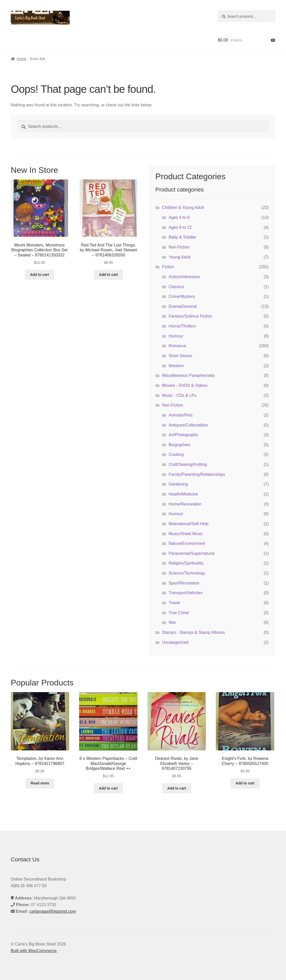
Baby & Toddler (183, 237)
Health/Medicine (183, 494)
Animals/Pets (181, 415)
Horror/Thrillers (182, 326)
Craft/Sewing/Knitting (188, 464)
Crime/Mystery (182, 296)
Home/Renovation (185, 504)
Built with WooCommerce (34, 951)
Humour (176, 336)
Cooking (176, 454)
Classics (176, 287)
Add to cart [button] (39, 275)
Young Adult (180, 257)
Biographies (180, 445)
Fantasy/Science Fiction (190, 316)
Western (176, 366)
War (172, 622)
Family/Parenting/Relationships (197, 474)
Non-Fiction (179, 247)
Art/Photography (184, 435)
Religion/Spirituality (186, 563)
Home (21, 59)
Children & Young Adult (183, 207)
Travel (174, 603)
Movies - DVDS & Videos (185, 385)
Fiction (168, 267)
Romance (177, 346)
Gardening (178, 484)
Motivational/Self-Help (189, 524)
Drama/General (183, 306)
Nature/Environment (187, 543)
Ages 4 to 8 (179, 217)
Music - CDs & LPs (179, 395)
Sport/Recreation (184, 583)
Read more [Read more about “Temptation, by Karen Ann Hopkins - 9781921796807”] (40, 783)
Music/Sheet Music (186, 534)
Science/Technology (187, 573)
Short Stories (181, 356)
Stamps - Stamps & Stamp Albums (193, 632)
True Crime (179, 613)
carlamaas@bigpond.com (53, 911)
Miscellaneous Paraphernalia (188, 375)
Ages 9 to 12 (180, 227)
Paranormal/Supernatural (192, 553)
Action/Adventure (184, 277)
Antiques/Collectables (188, 425)
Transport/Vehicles (186, 593)
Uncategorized (175, 642)
